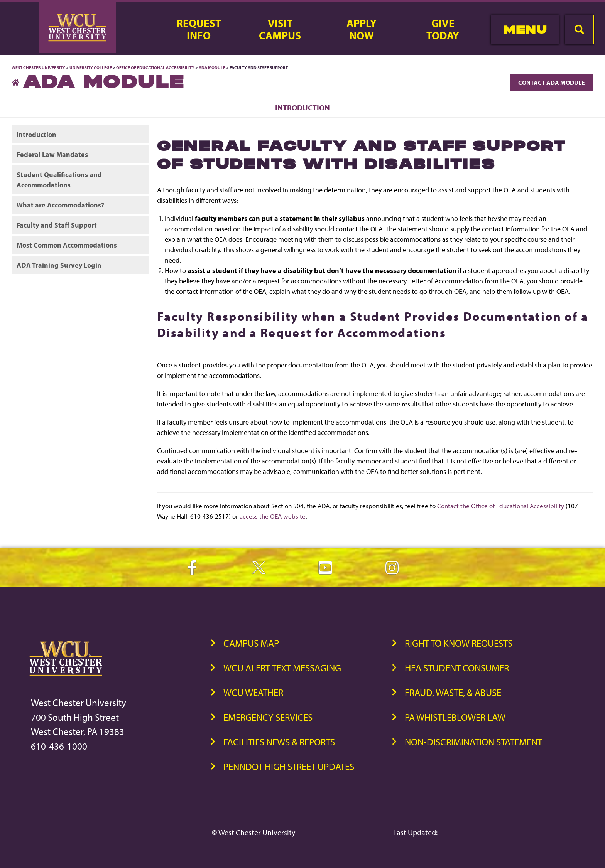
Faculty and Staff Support (57, 225)
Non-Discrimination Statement (473, 742)
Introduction (302, 107)
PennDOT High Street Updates (289, 766)
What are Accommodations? (60, 205)
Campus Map (251, 643)
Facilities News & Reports (279, 742)
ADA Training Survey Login (59, 265)
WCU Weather (253, 692)
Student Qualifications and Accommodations (59, 180)
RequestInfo (199, 29)
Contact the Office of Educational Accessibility (501, 506)
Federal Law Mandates (52, 154)
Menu (525, 29)
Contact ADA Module (552, 83)
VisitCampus (280, 29)
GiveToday (443, 29)
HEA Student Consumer (457, 668)
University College (91, 67)
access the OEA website (273, 516)
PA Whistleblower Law (455, 717)
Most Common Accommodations (67, 245)
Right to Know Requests (459, 643)
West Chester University (38, 67)
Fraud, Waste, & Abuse (453, 692)
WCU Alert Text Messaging (282, 668)
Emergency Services (268, 717)
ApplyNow (362, 29)
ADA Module (212, 67)
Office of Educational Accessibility (155, 67)
